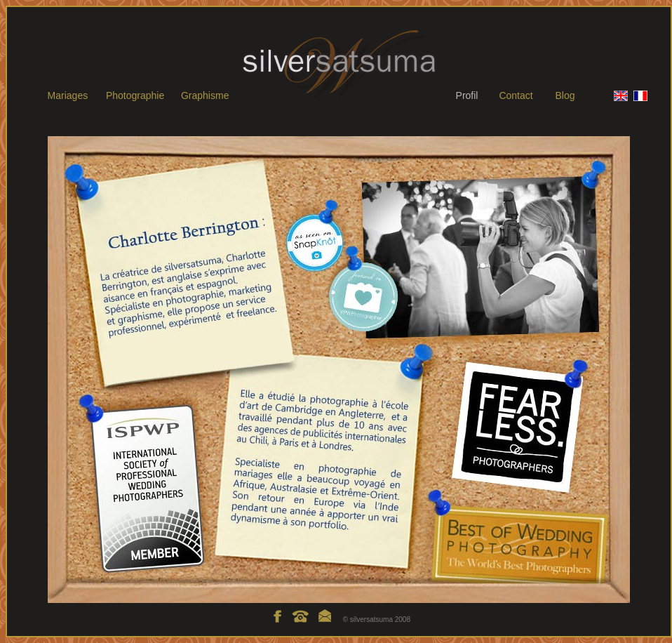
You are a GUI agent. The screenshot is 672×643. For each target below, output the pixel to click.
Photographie (135, 95)
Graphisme (205, 95)
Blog (565, 95)
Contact (516, 95)
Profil (467, 95)
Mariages (68, 95)
